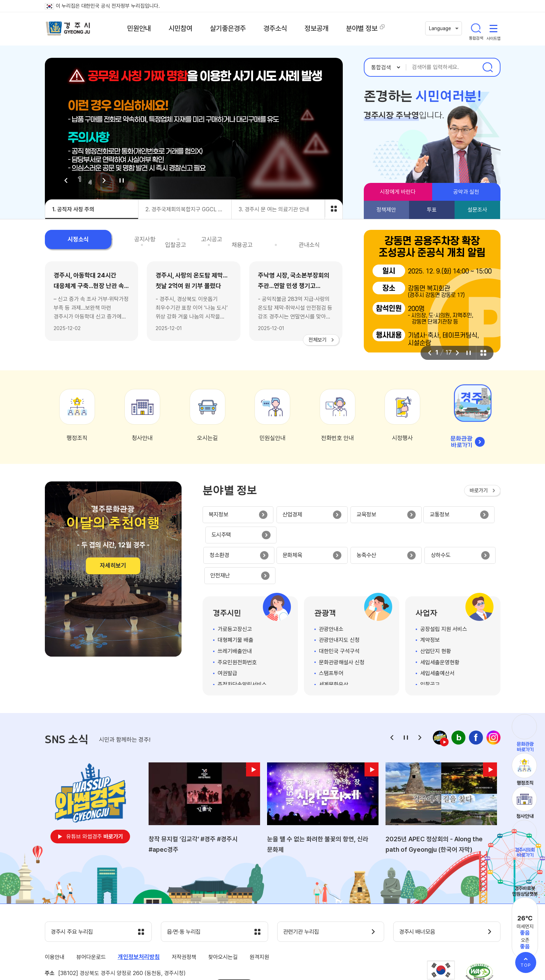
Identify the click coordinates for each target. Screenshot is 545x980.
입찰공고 (218, 240)
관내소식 (318, 240)
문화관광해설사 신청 (342, 623)
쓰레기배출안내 (235, 612)
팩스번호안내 (234, 946)
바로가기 (479, 491)
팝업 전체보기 (483, 353)
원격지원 (259, 919)
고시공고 (169, 240)
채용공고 (268, 240)
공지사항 (119, 240)
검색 (488, 67)
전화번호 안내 (338, 438)
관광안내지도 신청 (339, 601)
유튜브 (95, 798)
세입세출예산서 (437, 634)
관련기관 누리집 (304, 893)
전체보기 (318, 340)
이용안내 (55, 919)
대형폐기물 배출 (236, 601)
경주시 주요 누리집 (75, 893)
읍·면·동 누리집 (186, 893)
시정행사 (402, 438)
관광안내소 (331, 590)
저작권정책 (184, 919)
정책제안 (386, 210)
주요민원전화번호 (237, 623)
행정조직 (77, 438)
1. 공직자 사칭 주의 (73, 209)
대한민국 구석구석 (339, 612)
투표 (432, 210)
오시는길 (207, 438)
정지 (122, 180)
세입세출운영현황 (440, 623)
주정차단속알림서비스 (242, 645)
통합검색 (476, 29)
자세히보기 (113, 566)
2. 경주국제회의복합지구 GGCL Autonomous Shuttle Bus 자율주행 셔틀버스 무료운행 (189, 209)
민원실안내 (272, 438)
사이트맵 (493, 29)
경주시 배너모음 (420, 893)
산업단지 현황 (436, 612)
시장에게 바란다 (398, 192)
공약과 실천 (466, 192)
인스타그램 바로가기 (493, 699)
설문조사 (477, 210)
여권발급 (227, 634)
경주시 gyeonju (69, 29)
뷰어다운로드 (91, 919)
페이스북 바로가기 (476, 699)
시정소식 (69, 240)
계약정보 (430, 601)
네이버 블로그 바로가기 (458, 699)
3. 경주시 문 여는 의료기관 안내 (274, 209)
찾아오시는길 (223, 919)
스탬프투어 (331, 634)
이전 (66, 180)
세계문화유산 (334, 645)
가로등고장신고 (235, 590)
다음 (104, 180)
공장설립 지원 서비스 (444, 590)
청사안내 (142, 438)
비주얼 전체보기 (334, 208)
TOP (526, 965)
